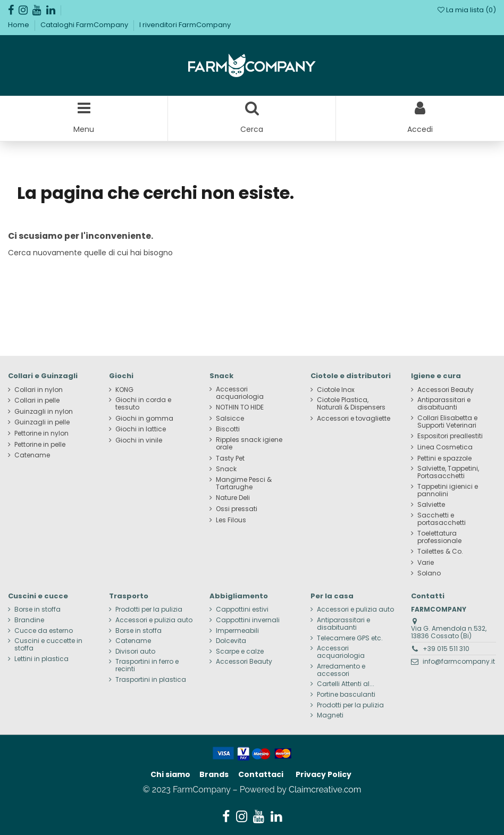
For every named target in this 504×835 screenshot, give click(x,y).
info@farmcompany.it (459, 661)
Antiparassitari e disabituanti (444, 404)
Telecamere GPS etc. (350, 638)
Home (19, 25)
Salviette (431, 505)
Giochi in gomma (144, 419)
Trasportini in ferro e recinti (147, 665)
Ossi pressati (237, 509)
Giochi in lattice (141, 429)
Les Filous (231, 520)
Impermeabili (237, 631)
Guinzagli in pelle (42, 422)
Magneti (330, 715)
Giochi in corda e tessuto (143, 404)
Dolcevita (231, 641)
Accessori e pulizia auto (154, 620)
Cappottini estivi (242, 609)
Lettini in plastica (41, 659)
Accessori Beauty (446, 390)
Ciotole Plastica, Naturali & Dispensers (351, 404)
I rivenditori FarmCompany (185, 25)
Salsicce (230, 419)
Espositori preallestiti (450, 436)
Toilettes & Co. (440, 552)
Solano (429, 573)
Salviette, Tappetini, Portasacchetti (448, 472)
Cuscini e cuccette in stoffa (48, 645)
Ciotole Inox (336, 390)
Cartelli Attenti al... (346, 684)
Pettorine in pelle (40, 445)
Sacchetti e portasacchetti (442, 519)
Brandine (29, 620)
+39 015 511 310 (446, 649)
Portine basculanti (346, 695)
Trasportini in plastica (151, 680)
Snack (226, 469)
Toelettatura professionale (439, 537)
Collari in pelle (37, 400)
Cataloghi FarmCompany (85, 25)
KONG (124, 390)
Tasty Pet (230, 458)
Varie (426, 563)
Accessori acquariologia (240, 393)
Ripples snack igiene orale (249, 444)
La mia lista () (467, 10)
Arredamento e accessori (341, 670)
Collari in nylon (39, 390)
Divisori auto (135, 652)
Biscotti (228, 429)
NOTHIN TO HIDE (240, 407)
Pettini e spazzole (444, 458)
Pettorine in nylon (41, 433)
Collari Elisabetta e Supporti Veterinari (447, 422)
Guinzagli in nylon (44, 412)
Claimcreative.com (325, 790)
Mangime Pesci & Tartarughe (244, 483)
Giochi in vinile (139, 440)
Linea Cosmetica (445, 447)
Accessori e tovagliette (354, 419)
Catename (32, 455)
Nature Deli (233, 498)
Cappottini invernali (248, 620)
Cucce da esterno (44, 631)
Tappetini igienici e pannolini (448, 490)
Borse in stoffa (37, 609)
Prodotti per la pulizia (149, 609)
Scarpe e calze (240, 652)
